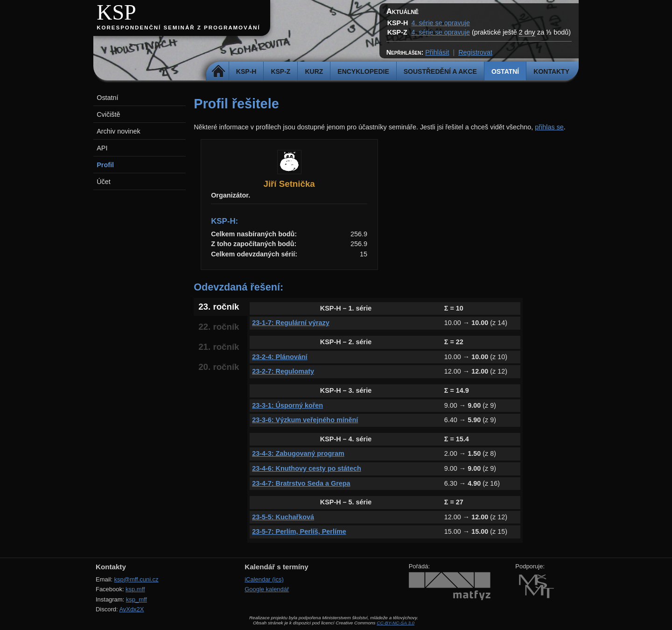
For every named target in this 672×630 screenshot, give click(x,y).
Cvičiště (108, 114)
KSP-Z (280, 71)
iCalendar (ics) (264, 579)
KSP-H (246, 71)
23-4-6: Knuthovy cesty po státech (307, 468)
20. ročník (219, 367)
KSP (116, 12)
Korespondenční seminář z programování (178, 28)
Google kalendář (267, 589)
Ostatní (505, 71)
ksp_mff (136, 599)
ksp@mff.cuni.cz (136, 579)
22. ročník (219, 327)
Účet (104, 182)
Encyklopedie (363, 71)
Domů (219, 71)
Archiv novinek (119, 131)
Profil (105, 165)
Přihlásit (437, 52)
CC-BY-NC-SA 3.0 (395, 623)
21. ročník (219, 347)
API (102, 148)
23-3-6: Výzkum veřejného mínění (305, 420)
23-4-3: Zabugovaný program (298, 453)
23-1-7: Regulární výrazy (291, 323)
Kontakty (551, 71)
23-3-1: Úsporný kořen (287, 405)
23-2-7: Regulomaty (283, 371)
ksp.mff (135, 589)
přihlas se (549, 127)
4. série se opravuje (441, 23)
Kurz (314, 71)
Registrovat (475, 52)
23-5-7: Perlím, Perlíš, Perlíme (299, 531)
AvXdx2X (131, 609)
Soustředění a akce (440, 71)
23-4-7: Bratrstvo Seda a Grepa (301, 483)
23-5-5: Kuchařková (283, 517)
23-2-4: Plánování (280, 357)
